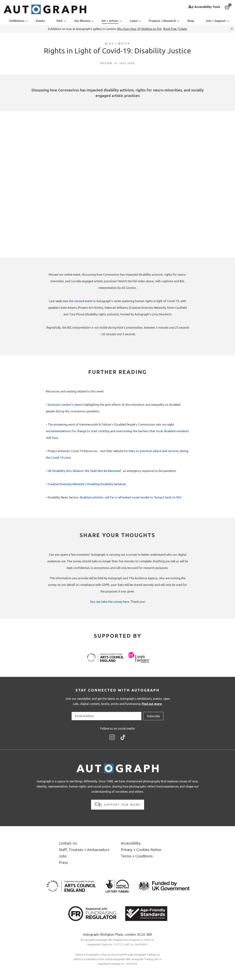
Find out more (152, 704)
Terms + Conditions (137, 856)
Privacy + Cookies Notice (141, 850)
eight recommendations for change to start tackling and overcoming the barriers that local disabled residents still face (117, 431)
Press (63, 863)
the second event (81, 301)
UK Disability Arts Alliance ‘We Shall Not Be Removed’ (84, 471)
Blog (110, 44)
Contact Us (68, 843)
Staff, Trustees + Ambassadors (84, 850)
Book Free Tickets (175, 29)
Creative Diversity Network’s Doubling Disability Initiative (87, 484)
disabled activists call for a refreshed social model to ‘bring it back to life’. (131, 497)
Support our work (118, 804)
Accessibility (131, 843)
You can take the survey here (109, 602)
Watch (124, 44)
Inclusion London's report (65, 405)
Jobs (63, 856)
